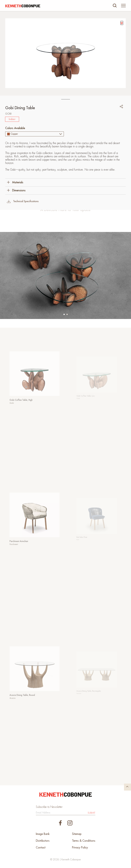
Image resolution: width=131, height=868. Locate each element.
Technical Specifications (23, 201)
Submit (91, 813)
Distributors (43, 841)
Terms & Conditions (84, 841)
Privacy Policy (80, 848)
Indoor (12, 119)
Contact (41, 848)
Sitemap (77, 834)
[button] (64, 314)
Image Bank (43, 834)
